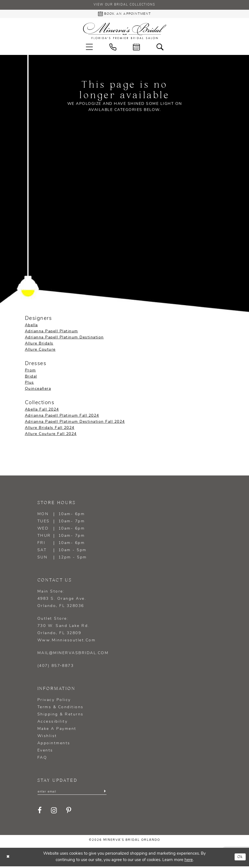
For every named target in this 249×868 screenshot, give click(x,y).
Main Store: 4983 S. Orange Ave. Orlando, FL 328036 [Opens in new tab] (62, 600)
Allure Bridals (39, 345)
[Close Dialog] (8, 859)
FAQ (42, 759)
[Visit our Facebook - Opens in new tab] (40, 812)
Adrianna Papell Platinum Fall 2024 (62, 417)
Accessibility (53, 723)
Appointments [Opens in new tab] (54, 744)
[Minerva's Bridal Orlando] (125, 32)
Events (45, 752)
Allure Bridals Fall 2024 (50, 429)
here (189, 862)
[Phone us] (113, 48)
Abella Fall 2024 (42, 411)
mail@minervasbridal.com (73, 654)
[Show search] (160, 48)
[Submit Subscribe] (104, 793)
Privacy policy (54, 701)
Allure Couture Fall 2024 (51, 435)
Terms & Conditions (61, 708)
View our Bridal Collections (125, 5)
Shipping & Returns (61, 716)
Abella (31, 326)
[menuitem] (89, 48)
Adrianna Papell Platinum (52, 332)
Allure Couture (40, 351)
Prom (30, 372)
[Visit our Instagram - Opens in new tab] (54, 812)
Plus (29, 384)
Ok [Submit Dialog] (240, 858)
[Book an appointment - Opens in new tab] (124, 15)
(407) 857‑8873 (56, 667)
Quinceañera (38, 390)
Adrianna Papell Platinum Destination (64, 339)
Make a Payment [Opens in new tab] (57, 730)
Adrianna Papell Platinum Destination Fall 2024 (75, 423)
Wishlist (47, 737)
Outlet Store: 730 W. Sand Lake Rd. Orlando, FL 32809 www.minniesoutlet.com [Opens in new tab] (67, 631)
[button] (89, 48)
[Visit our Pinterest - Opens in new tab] (69, 812)
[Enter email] (72, 793)
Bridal (31, 378)
